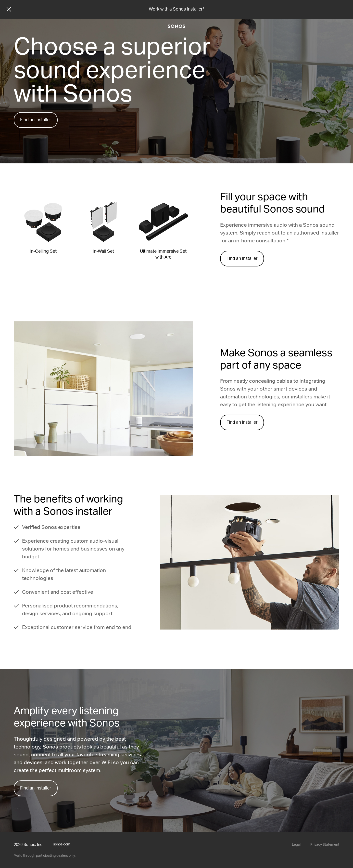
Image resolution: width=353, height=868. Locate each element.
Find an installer (36, 120)
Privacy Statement (325, 845)
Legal (296, 845)
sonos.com (62, 844)
